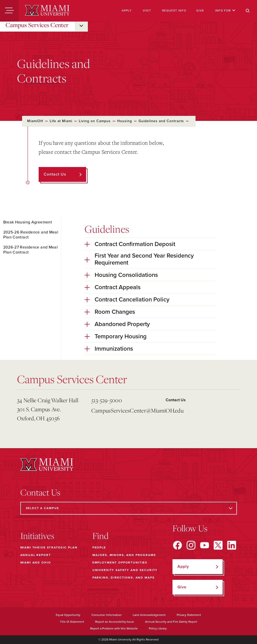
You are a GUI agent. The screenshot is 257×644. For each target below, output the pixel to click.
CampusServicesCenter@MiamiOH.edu (126, 410)
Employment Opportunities (120, 562)
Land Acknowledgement (149, 615)
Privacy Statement (189, 615)
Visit (147, 11)
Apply (127, 11)
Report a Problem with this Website (114, 628)
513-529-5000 (107, 400)
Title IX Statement (72, 622)
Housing (125, 121)
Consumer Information (107, 615)
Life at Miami (61, 121)
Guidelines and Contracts (161, 121)
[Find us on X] (218, 545)
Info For (225, 11)
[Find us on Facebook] (177, 545)
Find (101, 536)
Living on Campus (95, 121)
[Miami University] (47, 11)
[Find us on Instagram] (191, 545)
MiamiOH (35, 121)
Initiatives (37, 536)
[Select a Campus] (129, 508)
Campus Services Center (37, 25)
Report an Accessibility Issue (115, 622)
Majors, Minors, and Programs (124, 555)
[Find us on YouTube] (205, 545)
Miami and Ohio (36, 562)
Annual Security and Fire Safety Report (171, 622)
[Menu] (9, 11)
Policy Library (158, 628)
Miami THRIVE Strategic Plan (49, 547)
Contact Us (176, 400)
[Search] (248, 11)
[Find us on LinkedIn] (232, 545)
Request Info (174, 11)
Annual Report (36, 555)
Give (200, 11)
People (99, 547)
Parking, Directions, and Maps (123, 578)
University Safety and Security (125, 570)
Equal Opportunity (68, 615)
